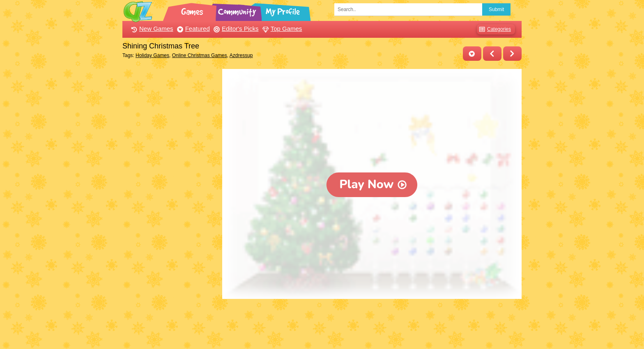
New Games (151, 29)
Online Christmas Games (200, 55)
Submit (496, 9)
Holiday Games (152, 55)
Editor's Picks (235, 29)
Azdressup (241, 55)
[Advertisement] (170, 192)
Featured (192, 29)
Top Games (281, 29)
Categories (494, 29)
